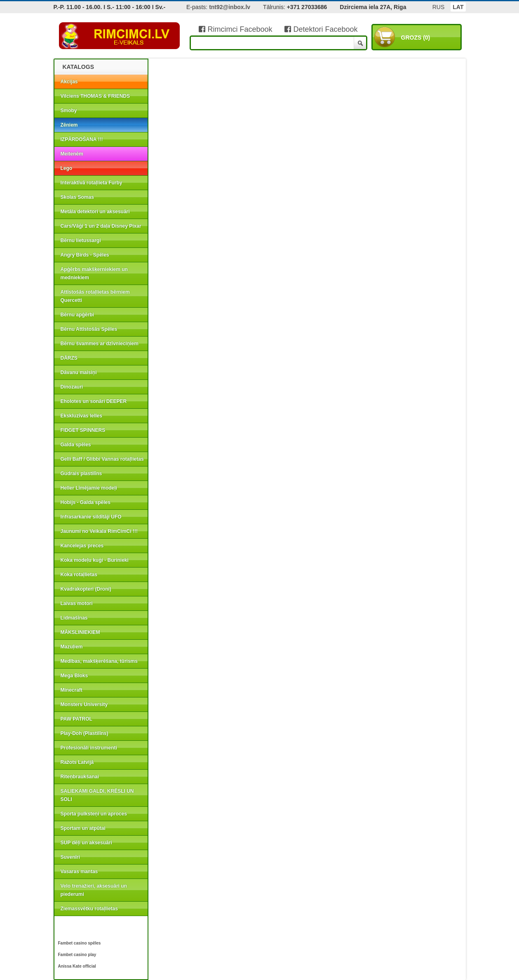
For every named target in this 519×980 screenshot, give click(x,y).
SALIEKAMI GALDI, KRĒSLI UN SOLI (97, 795)
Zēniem (69, 125)
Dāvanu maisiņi (79, 372)
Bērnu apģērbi (77, 315)
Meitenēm (72, 154)
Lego (67, 168)
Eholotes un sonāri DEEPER (94, 401)
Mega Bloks (74, 676)
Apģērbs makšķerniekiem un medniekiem (94, 273)
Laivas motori (77, 603)
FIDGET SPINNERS (83, 430)
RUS (439, 7)
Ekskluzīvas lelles (81, 416)
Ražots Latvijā (77, 762)
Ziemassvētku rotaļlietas (89, 909)
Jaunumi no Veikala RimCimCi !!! (99, 531)
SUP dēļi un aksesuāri (86, 843)
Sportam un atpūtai (83, 828)
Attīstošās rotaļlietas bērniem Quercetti (95, 296)
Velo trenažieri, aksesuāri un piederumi (94, 890)
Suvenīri (70, 857)
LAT (458, 7)
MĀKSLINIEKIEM (80, 632)
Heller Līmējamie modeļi (89, 488)
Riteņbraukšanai (80, 777)
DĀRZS (69, 358)
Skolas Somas (77, 197)
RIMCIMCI (120, 36)
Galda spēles (76, 445)
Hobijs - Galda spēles (86, 502)
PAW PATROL (76, 719)
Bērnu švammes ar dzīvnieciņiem (100, 344)
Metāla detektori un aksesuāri (95, 212)
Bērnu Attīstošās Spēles (89, 329)
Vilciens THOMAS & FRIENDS (95, 96)
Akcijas (69, 82)
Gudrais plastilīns (81, 474)
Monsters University (84, 704)
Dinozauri (72, 387)
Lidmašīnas (74, 618)
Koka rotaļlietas (79, 575)
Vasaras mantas (79, 872)
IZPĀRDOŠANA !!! (82, 139)
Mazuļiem (72, 647)
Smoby (69, 111)
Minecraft (72, 690)
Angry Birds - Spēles (85, 255)
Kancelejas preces (82, 546)
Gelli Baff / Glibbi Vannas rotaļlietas (102, 459)
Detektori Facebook (321, 29)
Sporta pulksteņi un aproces (94, 814)
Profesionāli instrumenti (89, 748)
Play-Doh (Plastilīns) (85, 733)
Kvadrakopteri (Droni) (86, 589)
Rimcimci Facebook (235, 29)
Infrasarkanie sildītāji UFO (91, 517)
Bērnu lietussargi (81, 240)
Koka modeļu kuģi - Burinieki (95, 560)
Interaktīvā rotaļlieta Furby (92, 183)
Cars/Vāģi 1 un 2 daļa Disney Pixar (101, 226)
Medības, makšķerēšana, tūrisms (99, 661)
